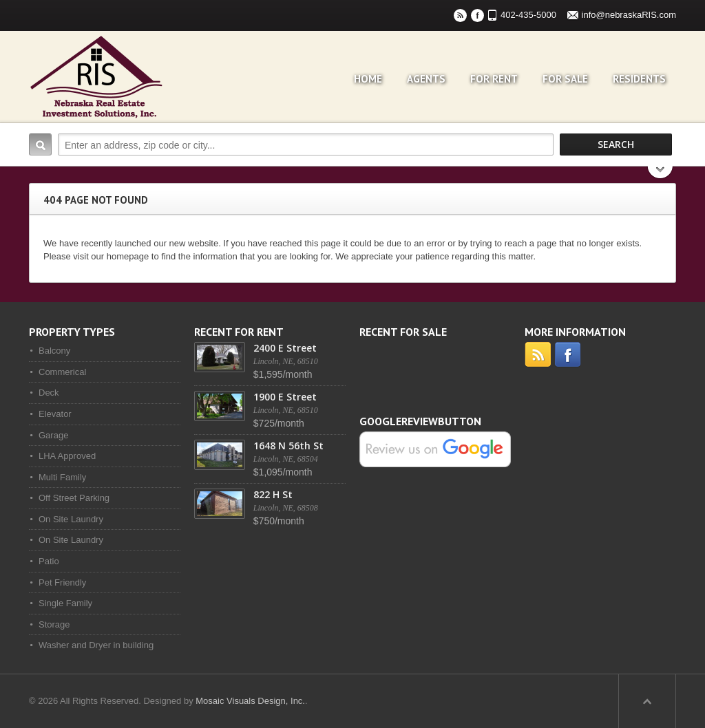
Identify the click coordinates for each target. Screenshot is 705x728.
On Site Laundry (71, 519)
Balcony (54, 351)
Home (368, 79)
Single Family (65, 603)
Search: (40, 144)
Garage (53, 435)
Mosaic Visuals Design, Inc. (250, 701)
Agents (426, 79)
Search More (661, 174)
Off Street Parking (74, 498)
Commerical (62, 372)
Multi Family (62, 477)
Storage (54, 624)
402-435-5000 (528, 15)
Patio (49, 561)
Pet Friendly (62, 582)
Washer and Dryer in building (96, 645)
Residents (639, 79)
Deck (49, 393)
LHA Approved (67, 456)
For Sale (565, 79)
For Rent (494, 79)
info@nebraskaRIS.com (629, 15)
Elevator (55, 414)
